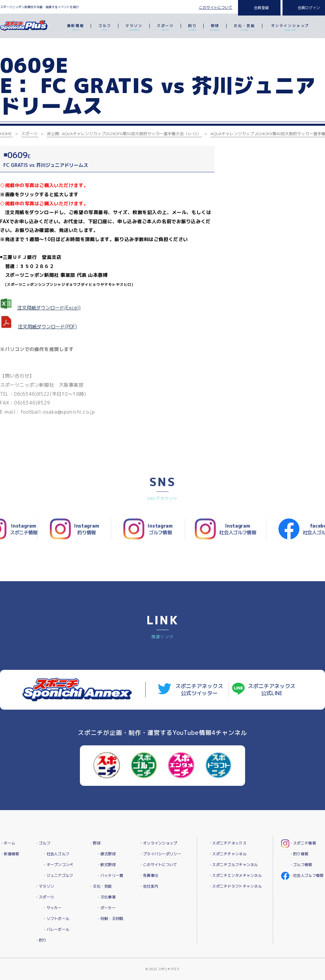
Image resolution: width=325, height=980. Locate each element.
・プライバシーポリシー (160, 854)
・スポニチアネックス (227, 843)
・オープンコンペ (58, 865)
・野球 (95, 843)
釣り (192, 28)
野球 (215, 28)
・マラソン (45, 886)
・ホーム (8, 843)
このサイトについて (216, 7)
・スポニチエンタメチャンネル (235, 875)
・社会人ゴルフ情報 (306, 875)
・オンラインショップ (158, 843)
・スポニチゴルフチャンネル (233, 865)
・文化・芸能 (100, 886)
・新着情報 (9, 854)
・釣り (41, 940)
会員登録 (261, 8)
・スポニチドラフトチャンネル (235, 886)
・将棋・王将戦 (110, 919)
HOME (6, 134)
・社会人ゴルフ (56, 854)
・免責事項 (149, 875)
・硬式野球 (106, 854)
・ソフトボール (56, 919)
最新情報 (76, 28)
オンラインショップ (290, 28)
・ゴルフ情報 (301, 865)
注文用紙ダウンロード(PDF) (47, 326)
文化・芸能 (244, 28)
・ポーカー (106, 908)
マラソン (134, 28)
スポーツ (165, 28)
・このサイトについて (158, 865)
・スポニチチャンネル (227, 854)
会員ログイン (309, 8)
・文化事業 (106, 897)
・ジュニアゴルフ (58, 875)
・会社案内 (149, 886)
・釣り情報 (299, 854)
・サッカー (52, 908)
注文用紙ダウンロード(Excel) (49, 308)
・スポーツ (45, 897)
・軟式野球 (106, 865)
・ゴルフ (43, 843)
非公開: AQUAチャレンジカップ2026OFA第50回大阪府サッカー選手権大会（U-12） (124, 134)
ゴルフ (105, 28)
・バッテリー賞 (110, 875)
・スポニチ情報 (303, 843)
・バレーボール (56, 929)
